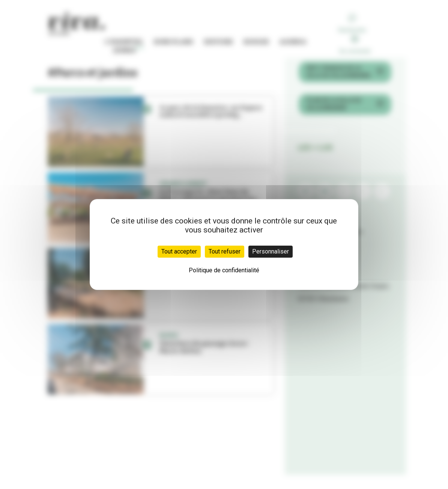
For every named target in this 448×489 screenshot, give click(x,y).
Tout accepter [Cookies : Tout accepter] (179, 251)
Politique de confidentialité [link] (224, 270)
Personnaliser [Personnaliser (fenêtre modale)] (271, 251)
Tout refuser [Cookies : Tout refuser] (225, 251)
